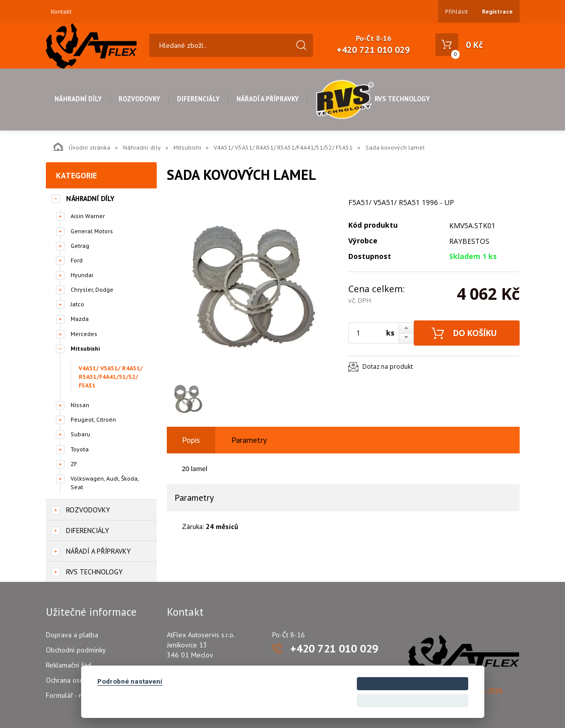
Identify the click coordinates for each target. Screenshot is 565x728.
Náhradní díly (78, 99)
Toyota (80, 449)
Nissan (80, 405)
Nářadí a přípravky (268, 99)
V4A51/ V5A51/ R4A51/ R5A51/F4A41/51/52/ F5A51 (283, 147)
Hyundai (82, 275)
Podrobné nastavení (130, 681)
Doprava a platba (72, 635)
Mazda (80, 319)
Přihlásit (456, 11)
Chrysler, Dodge (92, 289)
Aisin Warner (88, 216)
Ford (77, 260)
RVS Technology (373, 99)
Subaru (80, 434)
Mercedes (84, 334)
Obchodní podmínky (76, 650)
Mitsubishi (187, 147)
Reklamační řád (69, 665)
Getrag (80, 246)
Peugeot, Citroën (93, 419)
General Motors (92, 231)
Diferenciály (198, 99)
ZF (74, 464)
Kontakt (61, 12)
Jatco (77, 304)
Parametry (249, 440)
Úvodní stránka (82, 147)
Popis (191, 440)
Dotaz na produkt (388, 367)
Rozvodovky (139, 99)
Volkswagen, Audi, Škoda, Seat (105, 483)
